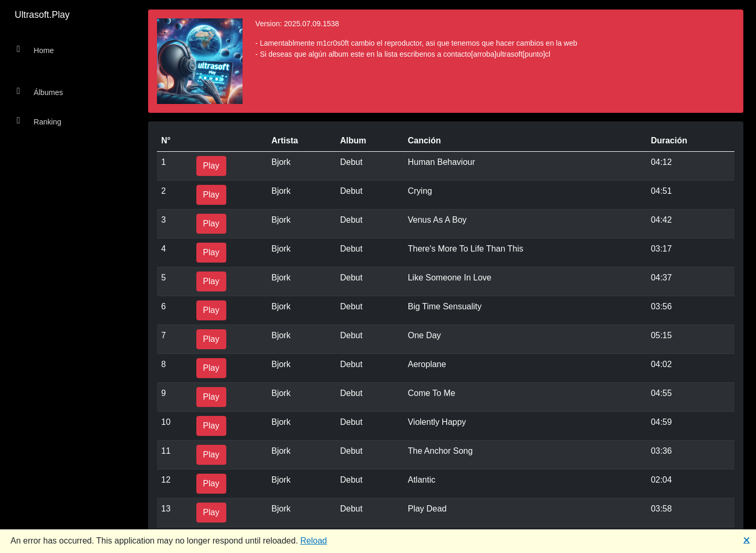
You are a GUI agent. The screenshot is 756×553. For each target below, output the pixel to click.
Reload (314, 541)
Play (211, 166)
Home (35, 50)
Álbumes (40, 92)
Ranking (39, 121)
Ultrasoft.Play (42, 15)
